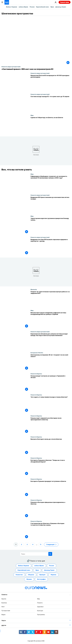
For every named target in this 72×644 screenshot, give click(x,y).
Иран (52, 7)
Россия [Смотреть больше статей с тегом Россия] (52, 566)
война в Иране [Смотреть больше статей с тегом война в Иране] (39, 566)
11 (41, 544)
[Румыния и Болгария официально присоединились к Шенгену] (51, 510)
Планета (40, 603)
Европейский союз (43, 7)
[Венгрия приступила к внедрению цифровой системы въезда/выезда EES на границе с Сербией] (51, 320)
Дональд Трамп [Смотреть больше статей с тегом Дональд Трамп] (49, 570)
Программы (41, 615)
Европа (4, 599)
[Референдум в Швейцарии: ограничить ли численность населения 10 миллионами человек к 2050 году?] (51, 184)
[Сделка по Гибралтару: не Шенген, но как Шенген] (51, 125)
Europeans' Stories (37, 353)
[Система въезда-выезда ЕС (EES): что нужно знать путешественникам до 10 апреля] (51, 104)
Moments (34, 289)
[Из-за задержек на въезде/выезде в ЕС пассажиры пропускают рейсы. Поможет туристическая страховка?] (51, 299)
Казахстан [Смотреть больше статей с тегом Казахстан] (19, 575)
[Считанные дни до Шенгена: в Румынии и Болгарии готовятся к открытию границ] (51, 531)
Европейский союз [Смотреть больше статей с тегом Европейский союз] (24, 570)
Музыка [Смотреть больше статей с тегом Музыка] (29, 579)
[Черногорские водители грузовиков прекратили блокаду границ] (51, 226)
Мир (32, 115)
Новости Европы (36, 374)
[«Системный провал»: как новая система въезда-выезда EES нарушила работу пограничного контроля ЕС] (36, 69)
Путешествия (6, 611)
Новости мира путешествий (11, 67)
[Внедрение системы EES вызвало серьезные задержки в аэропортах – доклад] (51, 247)
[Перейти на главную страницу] (7, 2)
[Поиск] (36, 554)
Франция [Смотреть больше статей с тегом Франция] (42, 575)
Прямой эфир (65, 2)
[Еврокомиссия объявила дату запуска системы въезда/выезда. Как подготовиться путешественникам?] (51, 341)
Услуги (4, 620)
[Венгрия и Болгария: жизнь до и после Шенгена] (51, 447)
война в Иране (23, 7)
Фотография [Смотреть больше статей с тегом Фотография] (41, 579)
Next (3, 607)
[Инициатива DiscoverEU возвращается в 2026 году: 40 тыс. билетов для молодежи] (51, 83)
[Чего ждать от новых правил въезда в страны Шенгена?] (51, 404)
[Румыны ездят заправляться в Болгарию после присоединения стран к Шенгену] (51, 426)
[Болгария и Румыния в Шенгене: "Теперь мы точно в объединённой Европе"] (51, 468)
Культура (40, 611)
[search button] (50, 554)
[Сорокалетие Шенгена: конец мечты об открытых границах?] (51, 362)
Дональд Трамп (61, 7)
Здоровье (40, 607)
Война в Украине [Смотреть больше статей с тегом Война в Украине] (24, 566)
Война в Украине (12, 7)
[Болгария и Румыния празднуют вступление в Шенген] (51, 489)
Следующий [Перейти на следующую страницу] (50, 544)
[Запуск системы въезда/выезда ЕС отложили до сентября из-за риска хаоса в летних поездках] (51, 205)
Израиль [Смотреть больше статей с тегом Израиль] (53, 575)
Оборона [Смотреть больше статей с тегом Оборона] (31, 575)
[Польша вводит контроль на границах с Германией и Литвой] (51, 383)
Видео (3, 615)
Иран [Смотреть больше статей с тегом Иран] (37, 570)
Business (4, 603)
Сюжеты (4, 595)
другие (4, 625)
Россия (32, 7)
